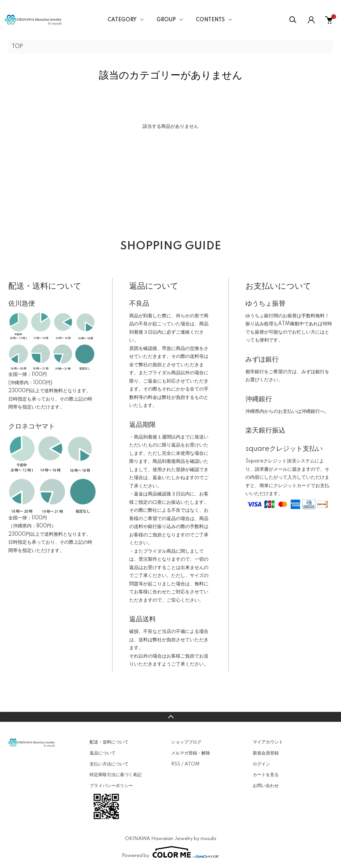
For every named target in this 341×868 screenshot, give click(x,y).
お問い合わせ (266, 786)
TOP (17, 47)
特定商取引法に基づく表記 (116, 775)
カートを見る (266, 775)
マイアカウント (268, 742)
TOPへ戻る (170, 717)
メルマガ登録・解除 (191, 753)
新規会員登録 (266, 753)
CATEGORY (122, 20)
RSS (176, 764)
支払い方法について (109, 764)
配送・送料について (109, 742)
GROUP (166, 20)
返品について (103, 753)
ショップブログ (186, 742)
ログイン (261, 764)
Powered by (170, 852)
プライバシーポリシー (111, 786)
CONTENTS (210, 20)
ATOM (192, 764)
